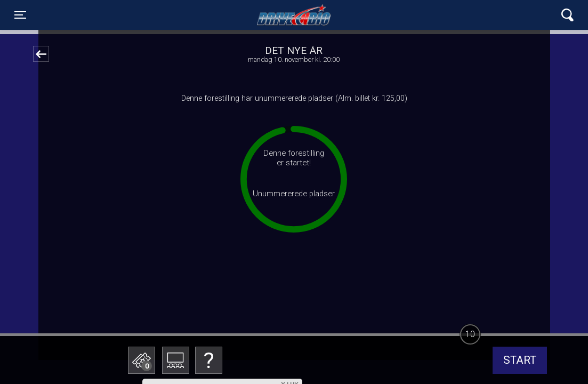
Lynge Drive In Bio (294, 15)
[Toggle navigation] (20, 15)
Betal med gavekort (222, 307)
